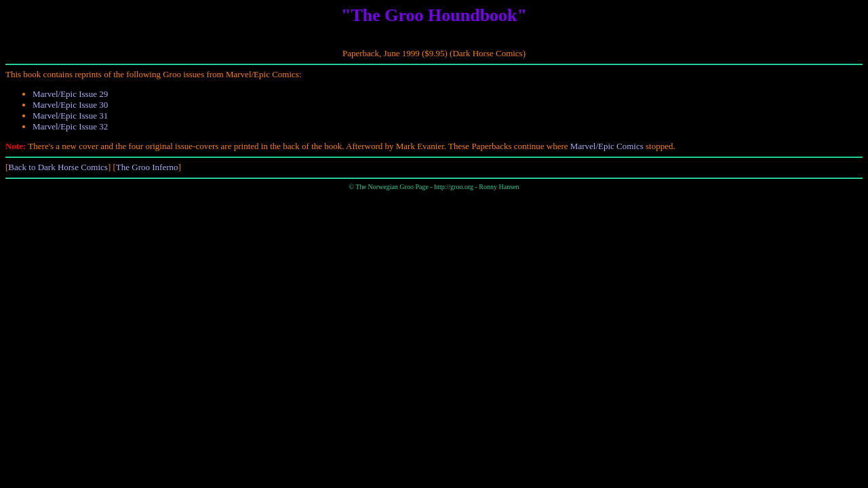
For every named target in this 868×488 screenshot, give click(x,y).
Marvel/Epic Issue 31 (70, 116)
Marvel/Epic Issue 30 (70, 105)
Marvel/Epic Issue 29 (70, 94)
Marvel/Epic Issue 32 (70, 126)
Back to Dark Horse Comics (58, 167)
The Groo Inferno (147, 167)
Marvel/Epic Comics (607, 146)
